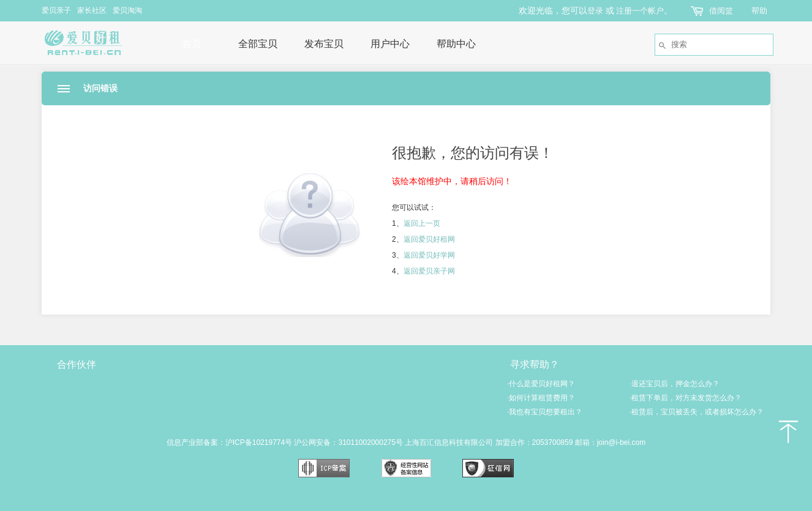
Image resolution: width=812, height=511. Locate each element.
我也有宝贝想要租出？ (545, 412)
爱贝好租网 (93, 43)
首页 (192, 44)
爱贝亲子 (56, 10)
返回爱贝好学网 (429, 255)
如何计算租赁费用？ (541, 398)
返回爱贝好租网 (429, 239)
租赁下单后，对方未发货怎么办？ (686, 398)
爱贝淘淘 (127, 10)
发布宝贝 (324, 44)
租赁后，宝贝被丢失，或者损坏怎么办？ (697, 412)
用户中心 (390, 44)
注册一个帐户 (640, 11)
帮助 (759, 11)
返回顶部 (788, 431)
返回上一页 (422, 223)
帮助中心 (456, 44)
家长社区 (92, 10)
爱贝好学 (280, 399)
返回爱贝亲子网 (429, 271)
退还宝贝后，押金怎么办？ (675, 384)
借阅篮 (721, 11)
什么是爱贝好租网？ (541, 384)
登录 (595, 11)
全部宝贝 (258, 44)
